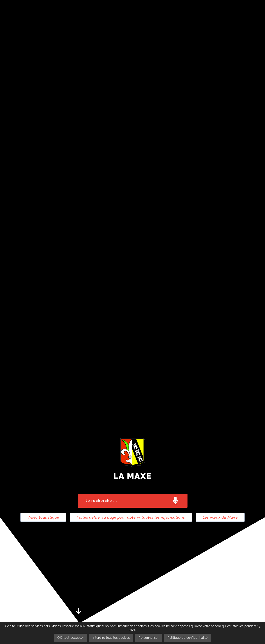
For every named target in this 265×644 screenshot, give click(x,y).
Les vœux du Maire (220, 517)
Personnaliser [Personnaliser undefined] (149, 638)
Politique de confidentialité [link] (188, 638)
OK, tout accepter (71, 638)
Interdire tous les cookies (111, 638)
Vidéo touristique (43, 517)
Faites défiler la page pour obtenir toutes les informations (131, 517)
